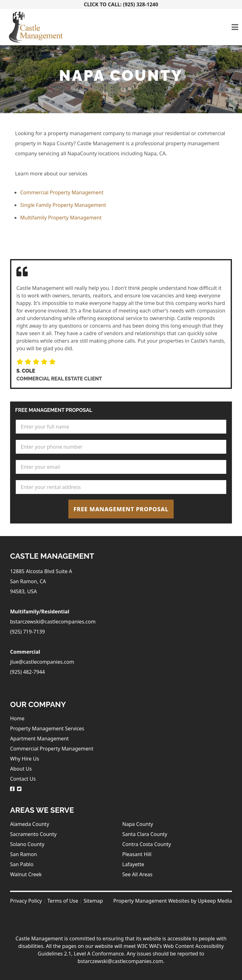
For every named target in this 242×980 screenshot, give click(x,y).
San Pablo (22, 864)
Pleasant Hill (137, 854)
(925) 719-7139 (27, 632)
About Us (21, 769)
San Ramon (23, 854)
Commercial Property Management (62, 192)
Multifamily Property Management (61, 218)
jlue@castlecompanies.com (42, 662)
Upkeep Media (215, 901)
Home (17, 718)
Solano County (27, 844)
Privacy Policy (26, 901)
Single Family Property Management (63, 205)
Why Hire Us (25, 759)
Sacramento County (33, 834)
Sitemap (93, 901)
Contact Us (23, 779)
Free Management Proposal (121, 509)
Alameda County (30, 824)
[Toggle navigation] (235, 27)
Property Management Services (47, 728)
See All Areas (137, 874)
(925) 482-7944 (27, 672)
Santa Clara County (145, 834)
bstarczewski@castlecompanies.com (53, 622)
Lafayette (133, 864)
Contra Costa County (147, 844)
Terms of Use (63, 901)
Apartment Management (39, 739)
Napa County (138, 824)
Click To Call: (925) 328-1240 (121, 4)
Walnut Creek (26, 874)
